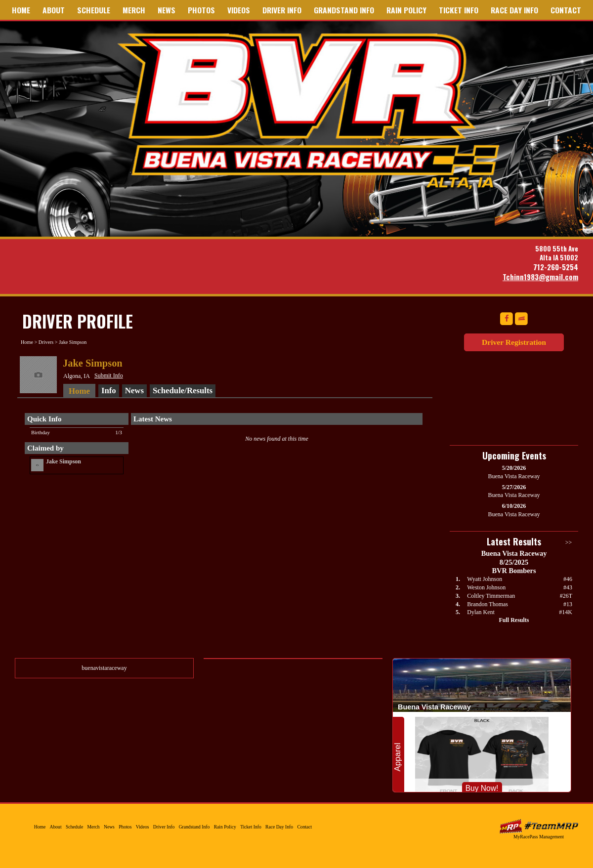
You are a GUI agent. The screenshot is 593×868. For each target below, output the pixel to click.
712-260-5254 (556, 267)
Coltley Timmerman (491, 596)
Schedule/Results (183, 391)
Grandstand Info (344, 10)
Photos (201, 10)
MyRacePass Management (539, 837)
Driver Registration (514, 342)
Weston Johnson (486, 587)
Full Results (514, 620)
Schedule (94, 10)
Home (21, 10)
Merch (134, 10)
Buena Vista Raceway (312, 110)
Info (109, 391)
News (167, 10)
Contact (566, 10)
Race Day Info (514, 10)
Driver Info (282, 10)
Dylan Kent (481, 612)
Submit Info (109, 375)
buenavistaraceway (104, 668)
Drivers (46, 342)
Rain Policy (406, 10)
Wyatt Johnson (485, 579)
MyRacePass (539, 826)
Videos (239, 10)
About (54, 10)
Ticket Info (459, 10)
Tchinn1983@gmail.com (540, 277)
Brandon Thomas (487, 604)
